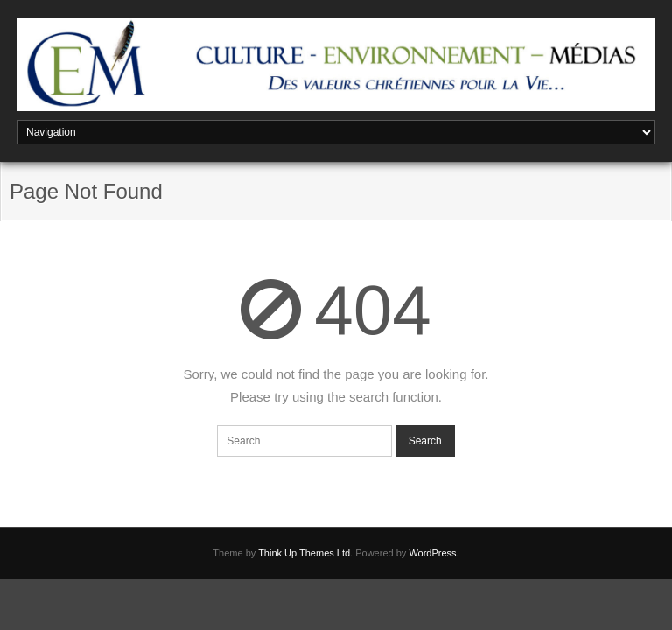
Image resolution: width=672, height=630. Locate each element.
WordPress (432, 553)
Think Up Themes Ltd (304, 553)
